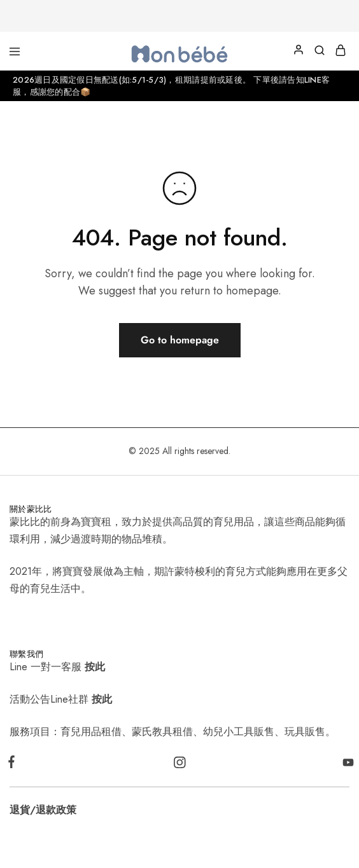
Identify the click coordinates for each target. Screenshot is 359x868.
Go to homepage (180, 340)
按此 (95, 667)
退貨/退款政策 (43, 810)
